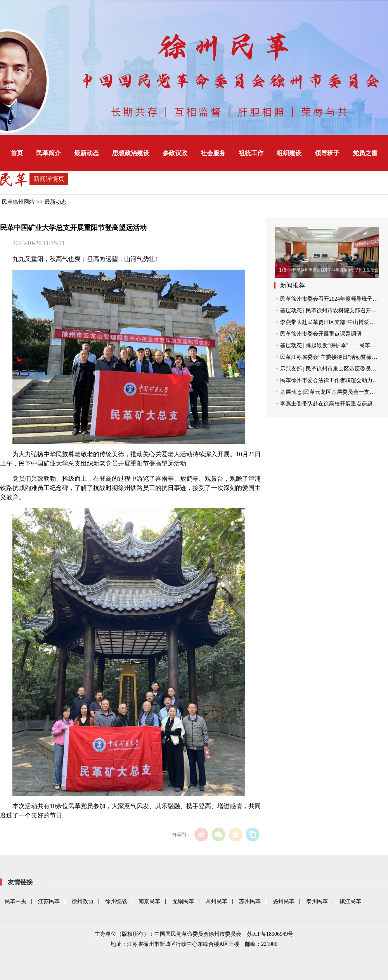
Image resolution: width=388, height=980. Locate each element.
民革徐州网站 (18, 202)
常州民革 (217, 901)
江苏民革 (49, 901)
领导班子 (327, 153)
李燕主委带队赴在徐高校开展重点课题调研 (332, 404)
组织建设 (289, 153)
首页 (17, 153)
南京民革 (149, 901)
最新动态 (87, 153)
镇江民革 (350, 901)
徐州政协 (83, 901)
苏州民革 (250, 901)
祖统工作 (251, 153)
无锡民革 (183, 901)
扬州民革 (284, 901)
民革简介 (48, 153)
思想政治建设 (131, 153)
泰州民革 (317, 901)
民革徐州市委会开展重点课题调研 (321, 334)
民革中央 (16, 901)
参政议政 (175, 153)
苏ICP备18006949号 (270, 934)
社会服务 (213, 153)
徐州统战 (116, 901)
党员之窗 (365, 153)
